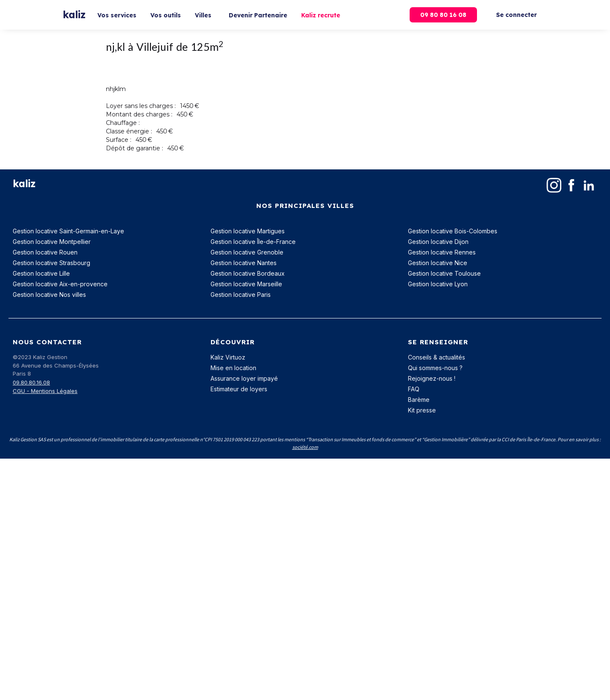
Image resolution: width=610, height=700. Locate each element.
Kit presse (422, 410)
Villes (203, 15)
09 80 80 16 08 (443, 15)
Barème (419, 400)
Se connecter (516, 15)
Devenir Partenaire (258, 15)
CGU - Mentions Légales (45, 391)
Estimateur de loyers (239, 389)
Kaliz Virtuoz (228, 357)
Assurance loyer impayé (244, 378)
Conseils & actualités (437, 357)
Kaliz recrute (321, 15)
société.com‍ (305, 447)
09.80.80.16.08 (31, 382)
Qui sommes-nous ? (435, 368)
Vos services (117, 15)
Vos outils (166, 15)
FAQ (414, 389)
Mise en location (233, 368)
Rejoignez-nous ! (432, 378)
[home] (74, 15)
